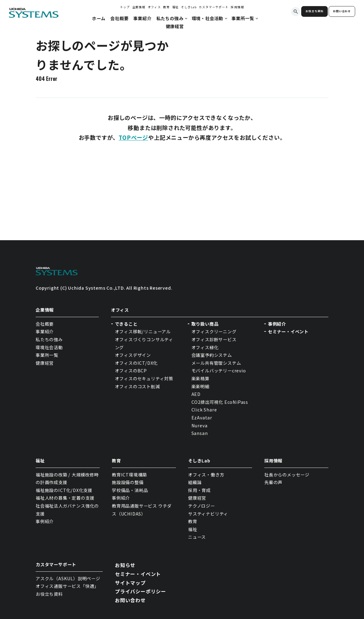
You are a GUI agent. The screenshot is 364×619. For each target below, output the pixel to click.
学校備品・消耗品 (130, 490)
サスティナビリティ (208, 514)
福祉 (176, 7)
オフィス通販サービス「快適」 (67, 586)
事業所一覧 (47, 355)
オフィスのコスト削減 (137, 386)
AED (196, 394)
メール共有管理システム (216, 363)
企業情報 (139, 7)
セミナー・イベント (288, 331)
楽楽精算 (200, 378)
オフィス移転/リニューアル (143, 331)
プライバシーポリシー (141, 591)
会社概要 (45, 324)
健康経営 (45, 363)
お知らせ (125, 565)
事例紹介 (277, 324)
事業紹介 (45, 331)
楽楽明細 (200, 386)
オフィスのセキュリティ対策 (144, 378)
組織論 (195, 482)
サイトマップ (130, 583)
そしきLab (189, 7)
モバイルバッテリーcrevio (219, 371)
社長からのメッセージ (287, 475)
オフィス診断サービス (214, 339)
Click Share (205, 410)
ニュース (197, 537)
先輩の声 (273, 482)
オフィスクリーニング (214, 331)
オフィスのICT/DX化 (136, 363)
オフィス (154, 7)
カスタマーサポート (214, 7)
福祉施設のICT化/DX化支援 (64, 490)
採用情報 (237, 7)
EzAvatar (202, 418)
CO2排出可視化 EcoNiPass (220, 402)
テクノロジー (202, 506)
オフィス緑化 (205, 347)
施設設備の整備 (128, 482)
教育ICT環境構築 (129, 475)
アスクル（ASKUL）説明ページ (68, 578)
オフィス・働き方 (206, 475)
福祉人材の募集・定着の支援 (65, 498)
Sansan (200, 433)
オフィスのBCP (131, 371)
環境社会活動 (49, 347)
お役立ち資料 (314, 11)
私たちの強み (49, 339)
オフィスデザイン (133, 355)
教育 (166, 7)
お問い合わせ (342, 11)
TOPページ (133, 137)
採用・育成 (199, 490)
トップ (125, 7)
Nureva (200, 425)
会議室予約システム (212, 355)
